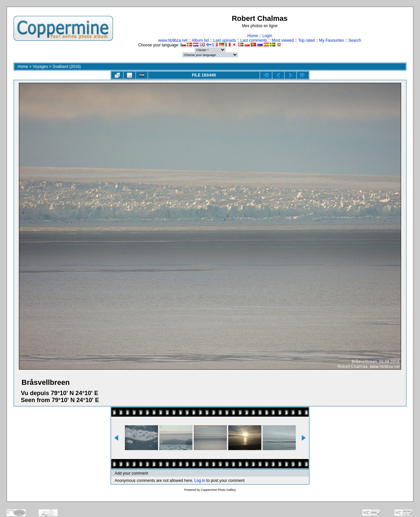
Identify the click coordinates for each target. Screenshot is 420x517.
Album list (200, 40)
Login (267, 36)
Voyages (40, 67)
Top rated (306, 40)
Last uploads (225, 40)
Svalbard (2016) (66, 67)
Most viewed (283, 40)
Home (253, 36)
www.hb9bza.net (173, 40)
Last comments (254, 40)
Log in (200, 481)
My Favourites (331, 40)
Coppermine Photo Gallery (218, 490)
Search (355, 40)
